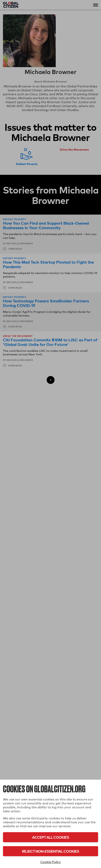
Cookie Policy (51, 862)
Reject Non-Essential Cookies (50, 851)
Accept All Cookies (50, 837)
